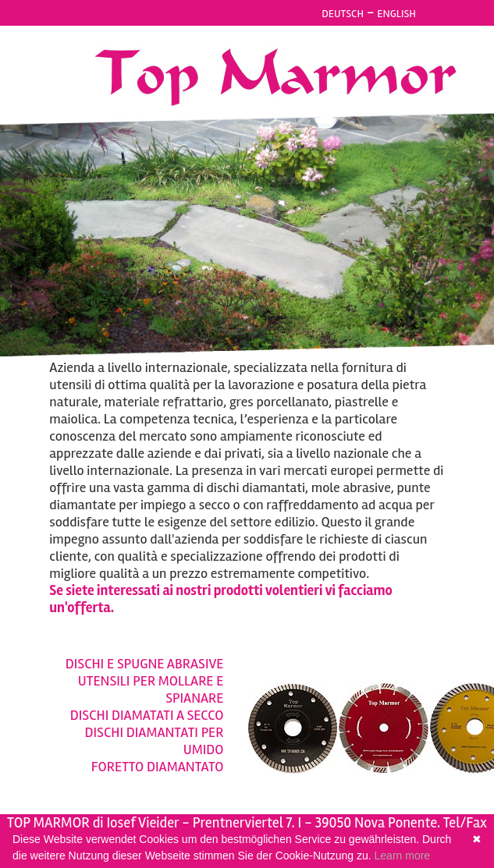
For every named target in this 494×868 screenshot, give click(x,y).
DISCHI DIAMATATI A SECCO (147, 715)
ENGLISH (396, 14)
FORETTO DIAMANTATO (158, 767)
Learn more (403, 856)
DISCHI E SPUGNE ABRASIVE (145, 664)
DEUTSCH (343, 14)
